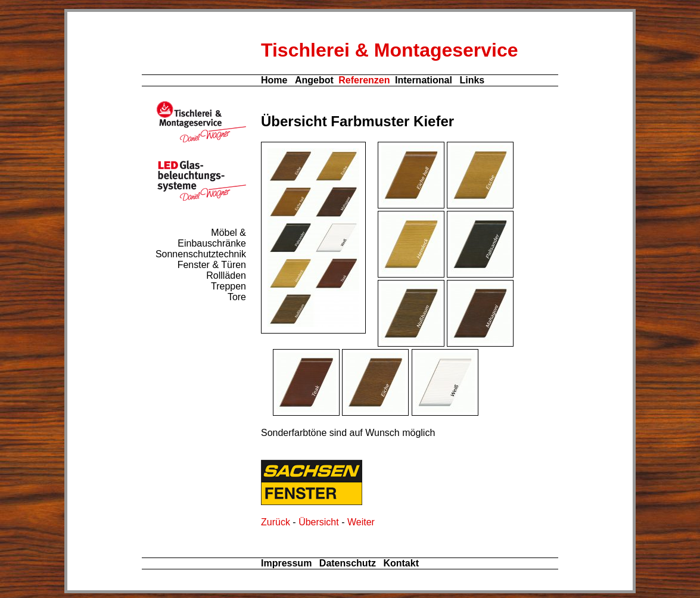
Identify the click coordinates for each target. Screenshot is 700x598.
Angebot (314, 80)
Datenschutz (348, 563)
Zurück (276, 522)
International (424, 80)
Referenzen (364, 80)
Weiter (361, 522)
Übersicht (319, 522)
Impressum (286, 563)
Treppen (228, 286)
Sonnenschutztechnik (201, 254)
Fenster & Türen (212, 265)
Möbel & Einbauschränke (212, 238)
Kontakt (401, 563)
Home (274, 80)
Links (472, 80)
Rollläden (226, 275)
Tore (237, 297)
